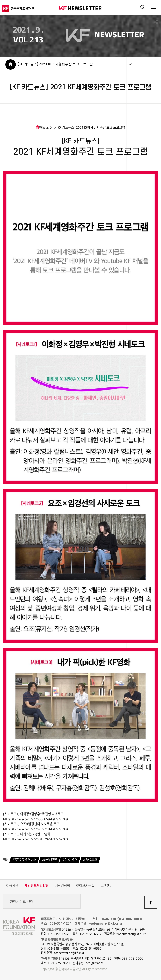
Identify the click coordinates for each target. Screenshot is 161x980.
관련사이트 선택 (42, 902)
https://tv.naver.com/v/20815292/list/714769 (36, 839)
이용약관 (12, 886)
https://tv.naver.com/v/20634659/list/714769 (36, 819)
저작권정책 (62, 886)
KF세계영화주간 (25, 860)
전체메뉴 (154, 7)
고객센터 (107, 886)
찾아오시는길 (85, 886)
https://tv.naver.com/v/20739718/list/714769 (36, 829)
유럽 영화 (71, 860)
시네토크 (91, 860)
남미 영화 (50, 860)
